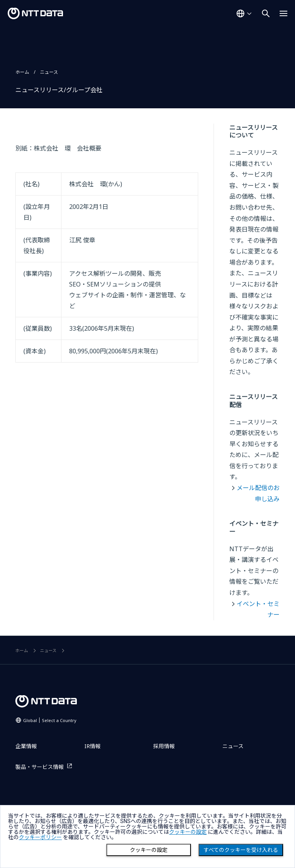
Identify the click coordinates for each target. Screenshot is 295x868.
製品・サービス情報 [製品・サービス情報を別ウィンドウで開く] (40, 767)
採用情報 (164, 746)
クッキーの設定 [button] (188, 832)
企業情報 (26, 746)
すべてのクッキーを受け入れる (241, 850)
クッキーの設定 (149, 850)
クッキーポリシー (40, 837)
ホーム (22, 72)
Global (50, 720)
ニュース (49, 72)
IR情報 (93, 746)
